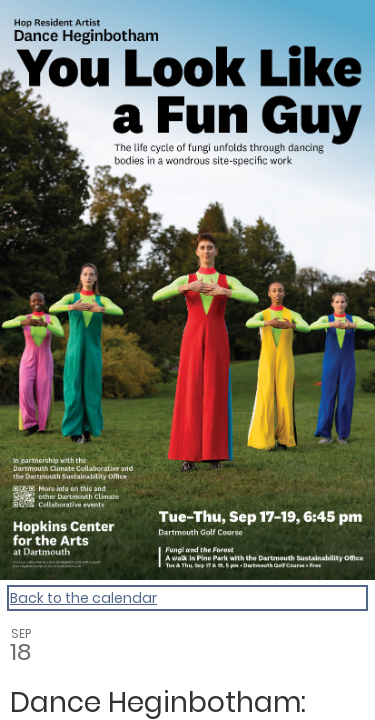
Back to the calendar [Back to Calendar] (83, 598)
